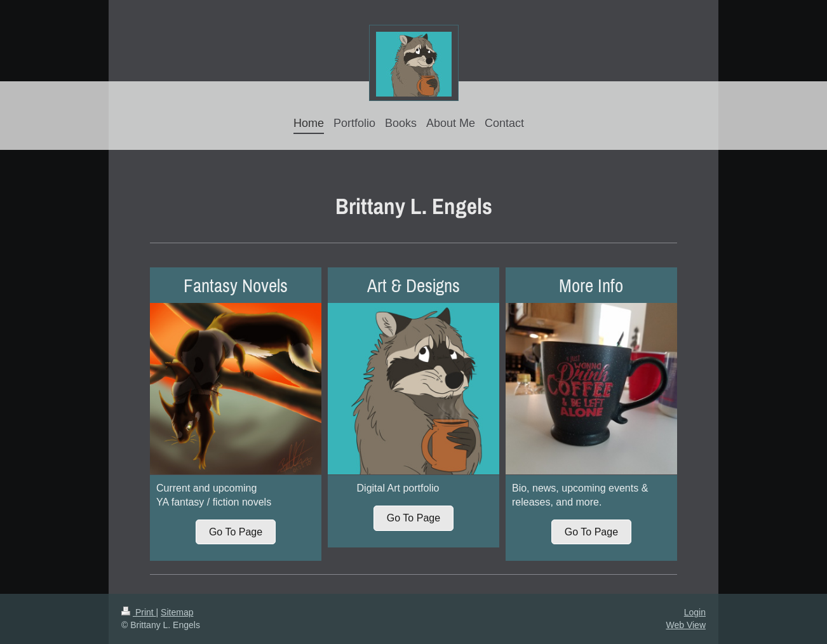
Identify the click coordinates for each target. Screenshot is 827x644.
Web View (686, 625)
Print (139, 612)
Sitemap (177, 612)
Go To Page (236, 532)
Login (695, 612)
